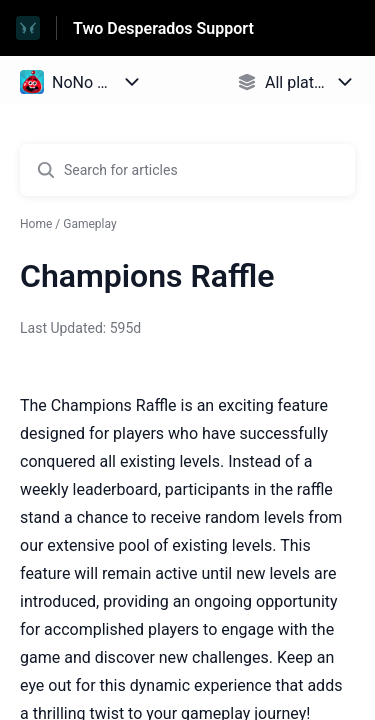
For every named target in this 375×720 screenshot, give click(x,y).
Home (36, 224)
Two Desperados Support (163, 28)
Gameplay (89, 224)
